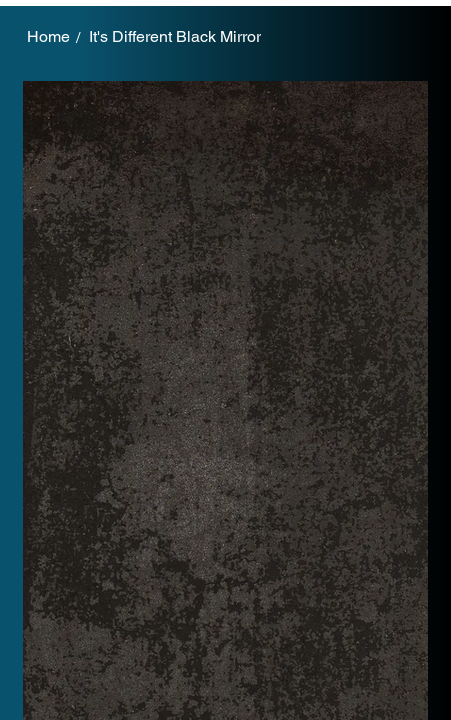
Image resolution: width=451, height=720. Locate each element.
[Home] (48, 37)
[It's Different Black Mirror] (175, 37)
